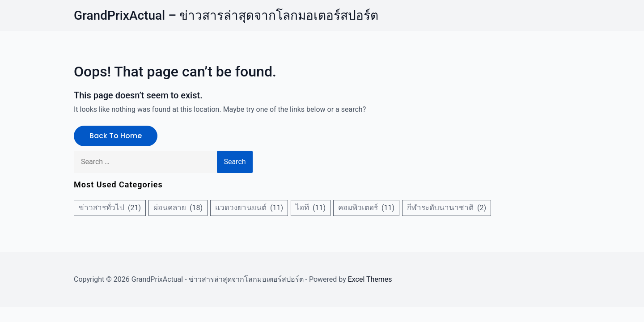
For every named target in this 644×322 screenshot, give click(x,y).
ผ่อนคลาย (170, 208)
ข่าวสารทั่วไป (102, 208)
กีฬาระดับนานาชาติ (440, 208)
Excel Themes (370, 279)
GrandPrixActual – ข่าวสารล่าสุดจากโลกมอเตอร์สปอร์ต (226, 15)
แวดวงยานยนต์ (241, 208)
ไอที (302, 208)
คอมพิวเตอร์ (358, 208)
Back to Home (116, 136)
